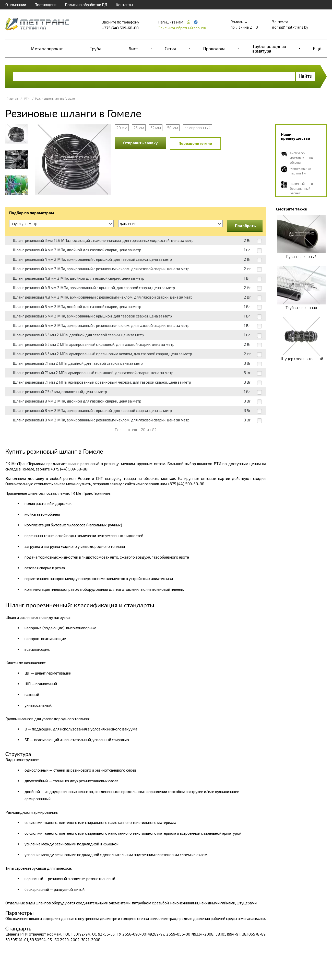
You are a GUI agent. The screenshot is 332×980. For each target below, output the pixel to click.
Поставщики (45, 5)
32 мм (156, 128)
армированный (197, 128)
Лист (133, 49)
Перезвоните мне (195, 143)
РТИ (27, 98)
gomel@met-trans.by (290, 27)
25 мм (139, 128)
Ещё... (319, 49)
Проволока (214, 49)
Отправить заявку (140, 143)
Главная (12, 98)
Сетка (170, 49)
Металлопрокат (47, 49)
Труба (96, 49)
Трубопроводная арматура (269, 49)
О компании (16, 5)
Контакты (124, 5)
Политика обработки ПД (86, 5)
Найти (306, 76)
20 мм (122, 128)
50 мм (173, 128)
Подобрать (245, 226)
